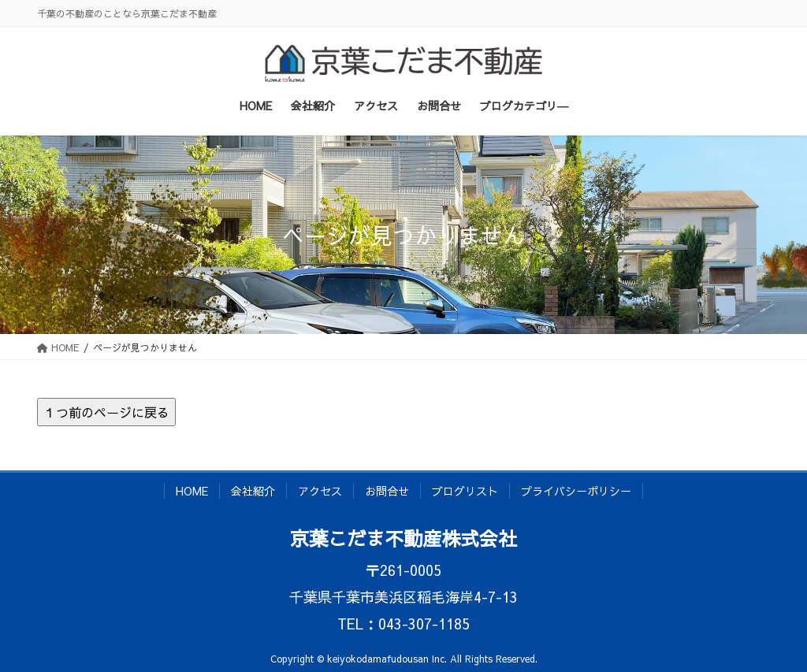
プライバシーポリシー (576, 491)
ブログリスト (465, 491)
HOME (192, 491)
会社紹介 (253, 491)
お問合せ (387, 491)
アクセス (320, 491)
